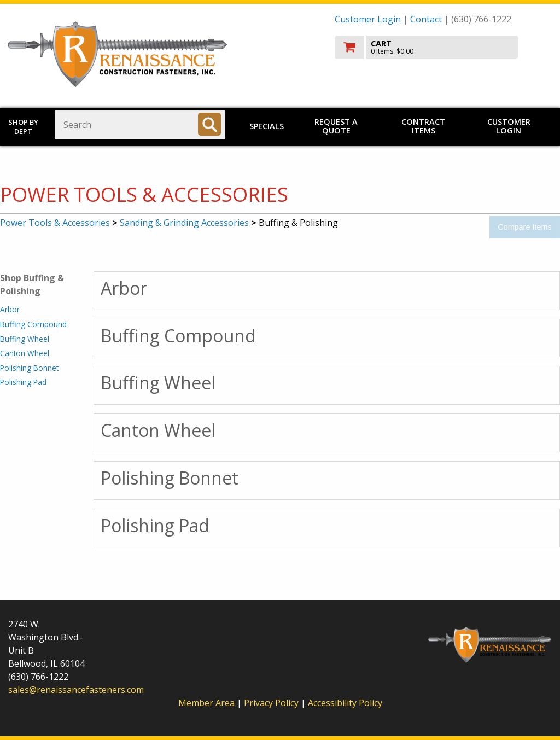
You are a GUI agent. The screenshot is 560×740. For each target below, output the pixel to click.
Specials (267, 126)
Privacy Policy (272, 703)
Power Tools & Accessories (55, 223)
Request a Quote (336, 126)
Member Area (206, 703)
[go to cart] (443, 47)
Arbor (10, 309)
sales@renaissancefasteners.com (76, 690)
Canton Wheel (25, 353)
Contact (426, 19)
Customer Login (368, 19)
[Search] (209, 124)
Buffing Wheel (25, 339)
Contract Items (423, 126)
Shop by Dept (23, 127)
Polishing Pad (23, 382)
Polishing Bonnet (29, 368)
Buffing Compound (33, 324)
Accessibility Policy (345, 703)
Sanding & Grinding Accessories (184, 223)
